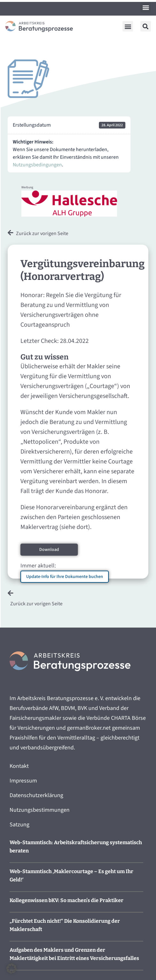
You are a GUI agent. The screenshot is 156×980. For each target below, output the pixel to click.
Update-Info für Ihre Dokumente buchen (65, 577)
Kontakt (19, 766)
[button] (146, 7)
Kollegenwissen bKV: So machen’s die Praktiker (67, 900)
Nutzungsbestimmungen (40, 810)
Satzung (19, 825)
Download (49, 550)
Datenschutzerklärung (36, 795)
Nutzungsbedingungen (37, 165)
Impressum (23, 781)
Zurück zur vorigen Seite (42, 233)
